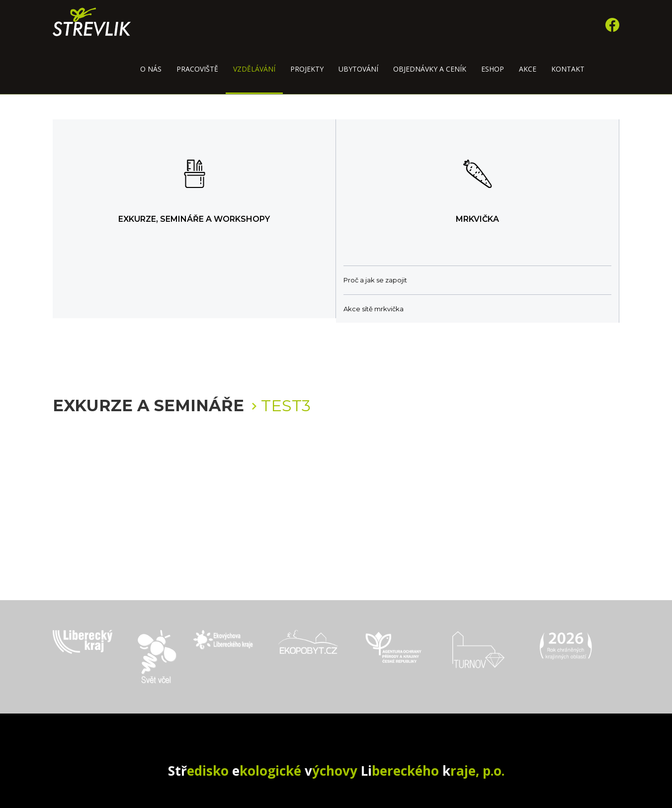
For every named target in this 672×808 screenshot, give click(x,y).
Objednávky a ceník (430, 69)
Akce (528, 69)
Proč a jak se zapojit (375, 280)
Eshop (493, 69)
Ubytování (358, 69)
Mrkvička (477, 219)
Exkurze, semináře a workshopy (194, 219)
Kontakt (568, 69)
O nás (151, 69)
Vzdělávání (254, 69)
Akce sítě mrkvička (374, 309)
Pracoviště (197, 69)
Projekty (307, 69)
